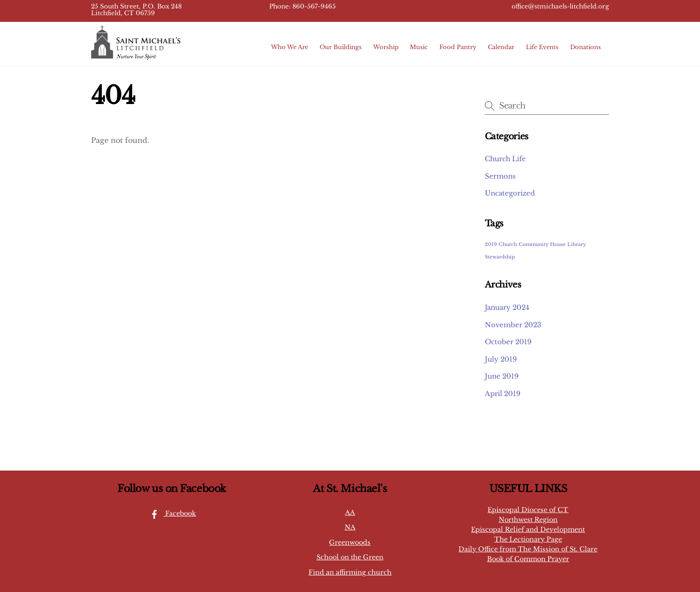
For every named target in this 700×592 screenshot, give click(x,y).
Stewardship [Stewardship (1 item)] (500, 257)
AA (350, 513)
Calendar (501, 47)
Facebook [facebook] (171, 513)
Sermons (500, 176)
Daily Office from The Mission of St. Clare (528, 549)
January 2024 (507, 307)
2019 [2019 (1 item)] (491, 244)
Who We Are (290, 47)
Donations (585, 47)
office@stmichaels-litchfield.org (560, 6)
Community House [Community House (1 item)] (542, 244)
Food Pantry (458, 47)
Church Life (505, 159)
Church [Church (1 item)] (508, 244)
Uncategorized (510, 193)
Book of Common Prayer (528, 559)
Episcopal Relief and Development (528, 529)
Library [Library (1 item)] (577, 244)
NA (350, 527)
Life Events (542, 47)
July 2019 (501, 359)
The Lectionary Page (528, 539)
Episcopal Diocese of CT (528, 510)
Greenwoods (350, 542)
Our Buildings (341, 47)
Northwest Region (528, 520)
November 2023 (513, 325)
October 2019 (508, 342)
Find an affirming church (350, 572)
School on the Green (350, 557)
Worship (386, 47)
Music (419, 47)
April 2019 (503, 394)
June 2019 (502, 376)
